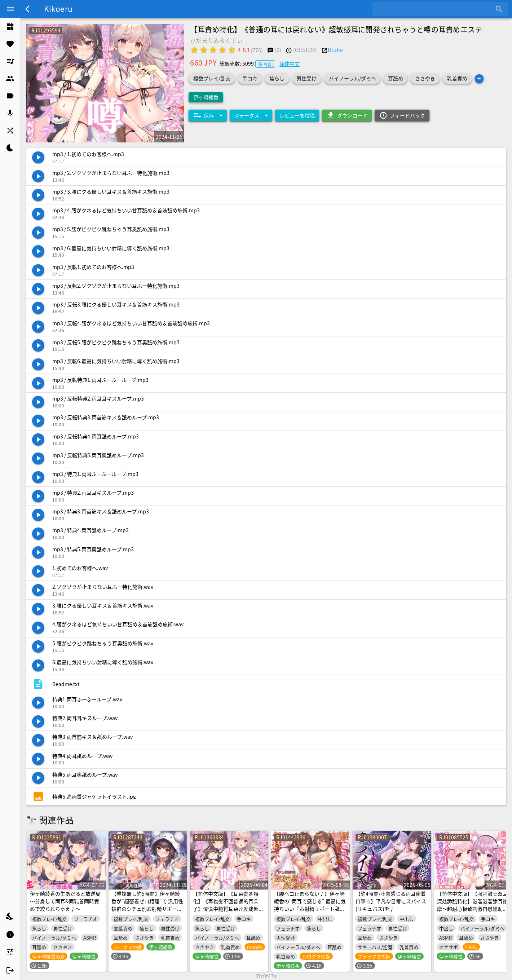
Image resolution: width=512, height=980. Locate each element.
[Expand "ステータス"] (251, 115)
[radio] (194, 50)
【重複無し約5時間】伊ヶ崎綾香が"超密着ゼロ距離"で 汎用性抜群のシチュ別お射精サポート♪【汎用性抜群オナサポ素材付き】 (147, 909)
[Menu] (10, 9)
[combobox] (435, 9)
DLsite (335, 50)
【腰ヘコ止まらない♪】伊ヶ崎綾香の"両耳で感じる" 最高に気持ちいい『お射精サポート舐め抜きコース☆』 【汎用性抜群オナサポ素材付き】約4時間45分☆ (310, 912)
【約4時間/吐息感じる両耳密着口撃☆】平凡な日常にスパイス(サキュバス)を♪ (391, 901)
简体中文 (290, 63)
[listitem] (10, 27)
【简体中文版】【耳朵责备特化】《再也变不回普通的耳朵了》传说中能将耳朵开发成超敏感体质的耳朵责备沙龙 (228, 905)
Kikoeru (58, 9)
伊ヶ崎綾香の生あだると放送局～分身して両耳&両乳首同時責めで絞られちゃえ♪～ (65, 901)
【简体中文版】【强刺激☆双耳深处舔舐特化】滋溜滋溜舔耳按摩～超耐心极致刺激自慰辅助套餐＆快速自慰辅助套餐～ (472, 905)
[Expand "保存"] (208, 115)
